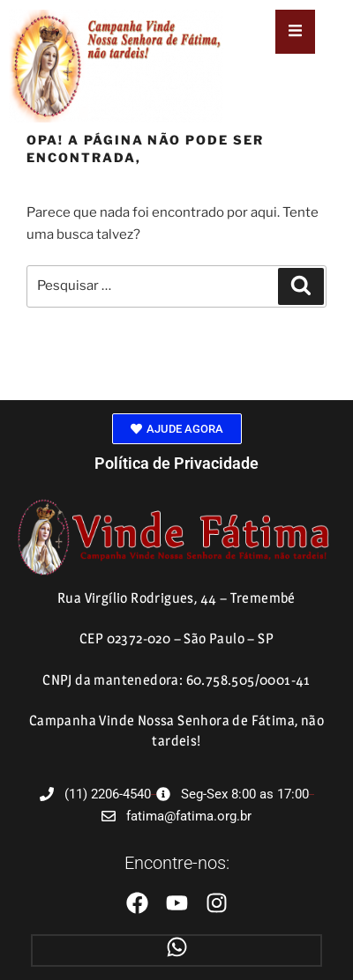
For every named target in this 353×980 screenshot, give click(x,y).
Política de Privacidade (176, 463)
